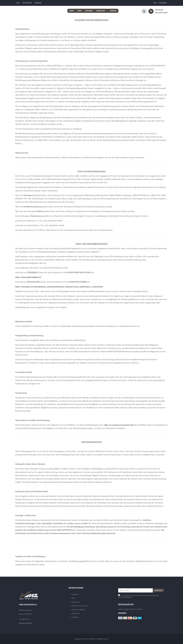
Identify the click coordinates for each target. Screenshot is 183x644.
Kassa (18, 3)
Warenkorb (38, 3)
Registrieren (163, 3)
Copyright (75, 617)
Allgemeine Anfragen (26, 623)
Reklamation (76, 613)
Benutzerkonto (27, 3)
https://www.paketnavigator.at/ (28, 277)
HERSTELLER (101, 11)
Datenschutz (76, 602)
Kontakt (113, 11)
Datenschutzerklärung (125, 597)
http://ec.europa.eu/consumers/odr (119, 425)
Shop (79, 11)
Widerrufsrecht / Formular (80, 606)
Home (71, 11)
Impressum (75, 594)
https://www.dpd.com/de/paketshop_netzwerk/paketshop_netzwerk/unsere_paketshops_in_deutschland (59, 287)
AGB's (74, 598)
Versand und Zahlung (78, 610)
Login (155, 3)
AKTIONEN (89, 11)
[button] (157, 12)
